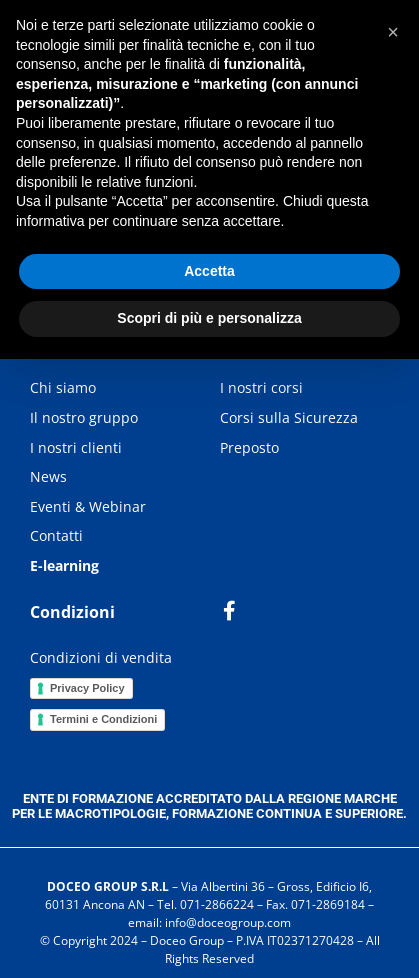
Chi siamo (63, 387)
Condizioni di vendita (101, 657)
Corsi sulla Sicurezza (289, 417)
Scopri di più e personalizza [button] (209, 318)
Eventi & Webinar (88, 506)
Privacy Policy (87, 688)
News (48, 476)
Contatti (56, 535)
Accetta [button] (209, 271)
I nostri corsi (261, 387)
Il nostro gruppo (84, 417)
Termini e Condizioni (103, 719)
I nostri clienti (76, 447)
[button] (393, 32)
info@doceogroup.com (228, 922)
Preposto (249, 447)
